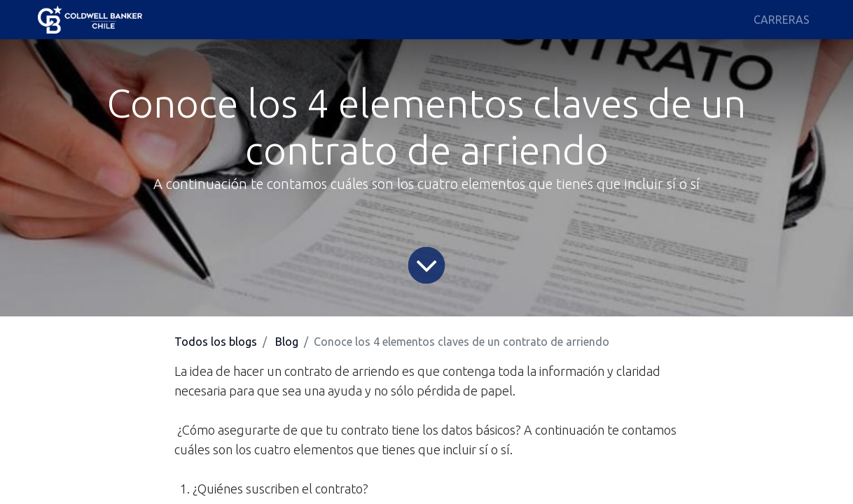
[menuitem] (782, 20)
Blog (287, 342)
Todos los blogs (216, 342)
